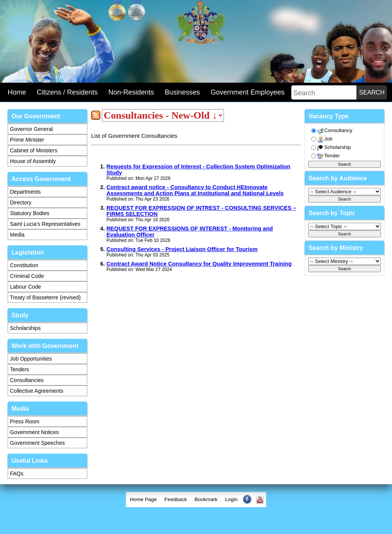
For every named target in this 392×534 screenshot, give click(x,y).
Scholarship (334, 148)
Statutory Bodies (30, 213)
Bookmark (206, 499)
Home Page (143, 499)
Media (17, 235)
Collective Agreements (37, 391)
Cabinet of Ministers (34, 150)
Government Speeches (37, 443)
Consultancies (27, 380)
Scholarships (25, 328)
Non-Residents (131, 92)
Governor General (31, 129)
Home (17, 92)
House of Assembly (33, 161)
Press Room (25, 421)
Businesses (182, 92)
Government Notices (34, 432)
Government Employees (247, 92)
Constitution (24, 265)
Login (231, 499)
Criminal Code (27, 276)
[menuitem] (143, 500)
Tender (329, 156)
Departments (25, 192)
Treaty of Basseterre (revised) (45, 297)
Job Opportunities (31, 359)
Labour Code (25, 287)
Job (325, 139)
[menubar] (196, 500)
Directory (21, 202)
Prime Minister (27, 140)
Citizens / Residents (67, 92)
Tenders (20, 369)
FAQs (17, 474)
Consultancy (335, 131)
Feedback (176, 499)
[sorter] (163, 115)
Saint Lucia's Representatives (45, 224)
